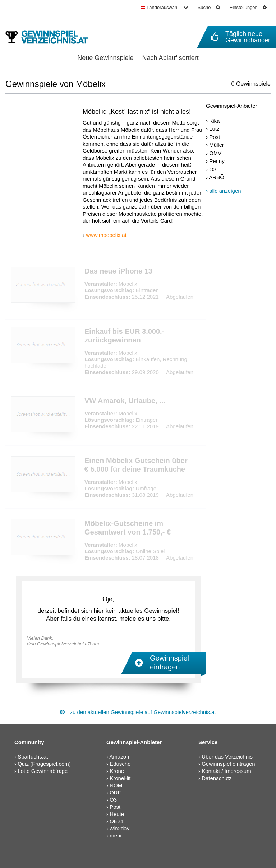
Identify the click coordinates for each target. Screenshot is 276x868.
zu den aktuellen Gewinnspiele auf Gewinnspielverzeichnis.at (138, 712)
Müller (217, 145)
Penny (217, 161)
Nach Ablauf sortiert (171, 58)
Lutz (214, 129)
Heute (117, 814)
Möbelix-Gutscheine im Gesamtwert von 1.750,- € (128, 528)
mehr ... (119, 836)
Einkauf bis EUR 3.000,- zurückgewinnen (124, 336)
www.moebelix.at (106, 235)
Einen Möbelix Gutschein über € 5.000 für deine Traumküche (136, 465)
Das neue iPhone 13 (118, 271)
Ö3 (213, 169)
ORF (115, 792)
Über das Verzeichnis (227, 757)
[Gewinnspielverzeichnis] (52, 37)
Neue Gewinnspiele (105, 58)
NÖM (116, 785)
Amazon (119, 757)
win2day (119, 828)
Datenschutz (217, 778)
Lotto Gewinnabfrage (43, 771)
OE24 (116, 821)
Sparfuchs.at (33, 757)
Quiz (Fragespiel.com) (44, 764)
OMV (215, 153)
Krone (117, 771)
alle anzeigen (225, 191)
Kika (214, 121)
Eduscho (120, 764)
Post (215, 137)
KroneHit (120, 778)
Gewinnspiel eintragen (228, 764)
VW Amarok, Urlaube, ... (125, 401)
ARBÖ (217, 177)
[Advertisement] (238, 310)
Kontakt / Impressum (226, 771)
